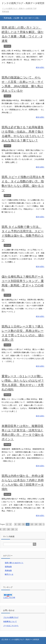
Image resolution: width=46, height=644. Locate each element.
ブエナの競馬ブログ (11, 617)
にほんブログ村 (9, 598)
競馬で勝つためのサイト (14, 563)
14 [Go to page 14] (36, 524)
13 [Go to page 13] (32, 524)
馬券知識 (7, 46)
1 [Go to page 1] (10, 524)
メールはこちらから (11, 626)
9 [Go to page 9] (15, 524)
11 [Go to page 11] (23, 524)
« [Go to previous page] (7, 524)
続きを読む (40, 67)
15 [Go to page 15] (40, 524)
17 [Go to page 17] (4, 529)
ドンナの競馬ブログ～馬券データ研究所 (23, 3)
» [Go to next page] (16, 529)
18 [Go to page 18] (8, 529)
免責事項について (10, 622)
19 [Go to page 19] (13, 529)
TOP (19, 9)
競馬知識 (8, 567)
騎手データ (9, 574)
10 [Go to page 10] (19, 524)
